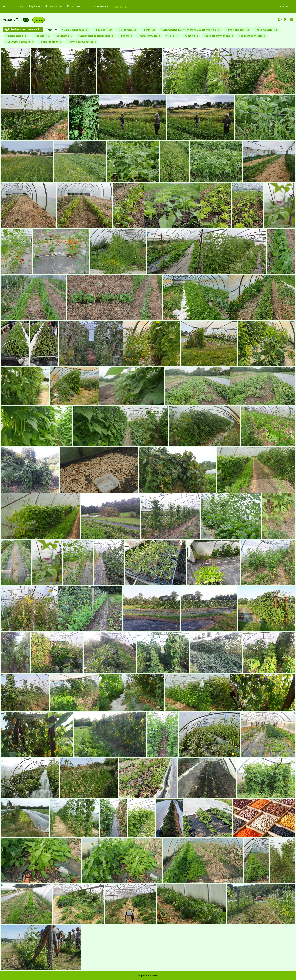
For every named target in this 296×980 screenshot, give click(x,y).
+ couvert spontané (252, 36)
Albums (8, 6)
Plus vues (74, 6)
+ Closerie (191, 36)
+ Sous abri (103, 30)
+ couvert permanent (218, 36)
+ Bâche (125, 36)
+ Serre (149, 30)
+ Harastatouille (149, 36)
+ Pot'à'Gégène (266, 30)
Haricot (39, 20)
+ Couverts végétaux (20, 42)
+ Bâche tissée (17, 36)
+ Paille (172, 36)
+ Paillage (41, 36)
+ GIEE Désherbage (75, 30)
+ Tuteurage (127, 30)
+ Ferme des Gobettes (82, 42)
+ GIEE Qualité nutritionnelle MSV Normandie (191, 30)
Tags (21, 6)
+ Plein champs (237, 30)
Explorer (35, 6)
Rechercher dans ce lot (26, 29)
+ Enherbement (50, 42)
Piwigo (155, 976)
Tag (19, 20)
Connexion (286, 6)
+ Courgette (63, 36)
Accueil (8, 20)
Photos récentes (96, 6)
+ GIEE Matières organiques (96, 36)
